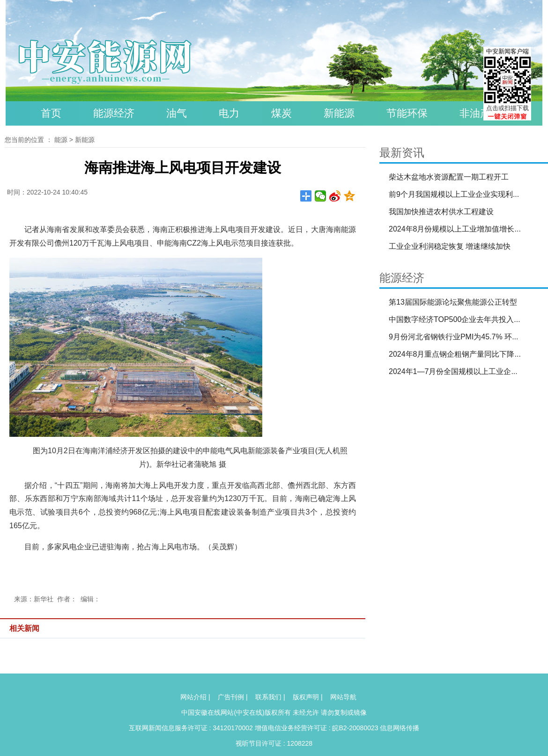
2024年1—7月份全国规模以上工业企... (453, 371)
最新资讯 (402, 153)
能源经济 (114, 113)
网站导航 (343, 697)
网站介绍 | (195, 697)
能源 (61, 140)
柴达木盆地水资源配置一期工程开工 (449, 177)
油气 (177, 113)
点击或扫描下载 (507, 108)
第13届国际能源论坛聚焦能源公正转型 (453, 302)
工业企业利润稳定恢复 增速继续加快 (450, 246)
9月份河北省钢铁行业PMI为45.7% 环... (454, 337)
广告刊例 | (233, 697)
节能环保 (407, 113)
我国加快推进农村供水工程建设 (441, 212)
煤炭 (281, 113)
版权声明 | (308, 697)
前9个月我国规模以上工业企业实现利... (454, 194)
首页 (51, 113)
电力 (229, 113)
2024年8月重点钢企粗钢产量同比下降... (455, 354)
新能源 (339, 113)
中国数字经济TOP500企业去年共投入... (455, 319)
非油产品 (480, 113)
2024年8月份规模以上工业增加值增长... (455, 229)
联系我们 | (270, 697)
